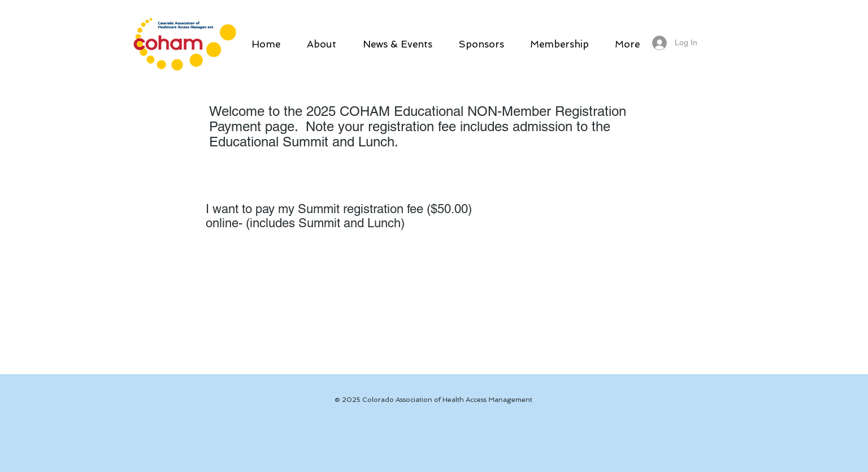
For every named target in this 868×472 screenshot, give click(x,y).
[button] (321, 44)
